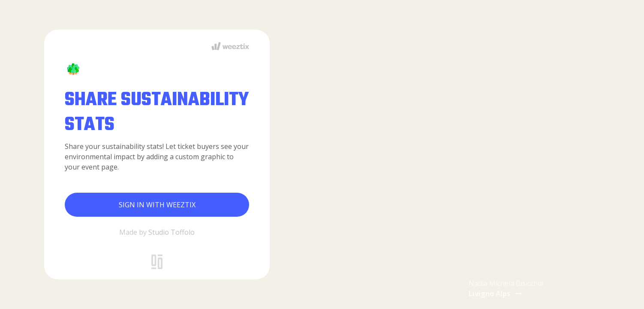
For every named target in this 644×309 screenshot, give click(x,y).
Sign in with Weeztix (157, 205)
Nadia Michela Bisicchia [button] (506, 288)
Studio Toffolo (172, 232)
